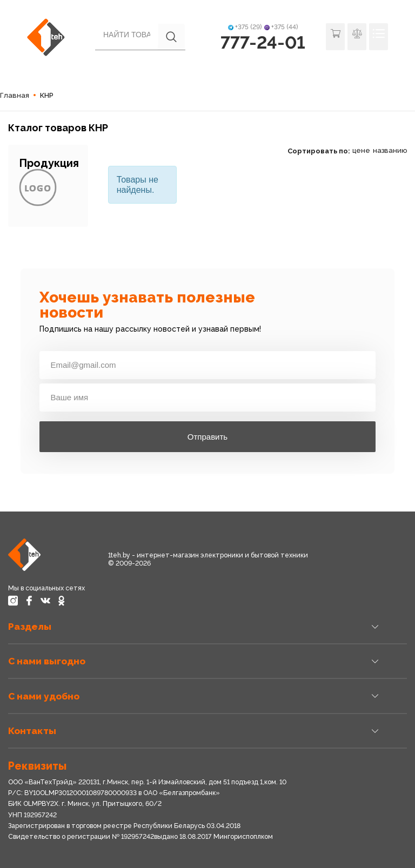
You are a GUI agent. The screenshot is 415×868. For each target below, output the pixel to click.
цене (361, 150)
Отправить (207, 437)
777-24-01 (263, 42)
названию (390, 150)
